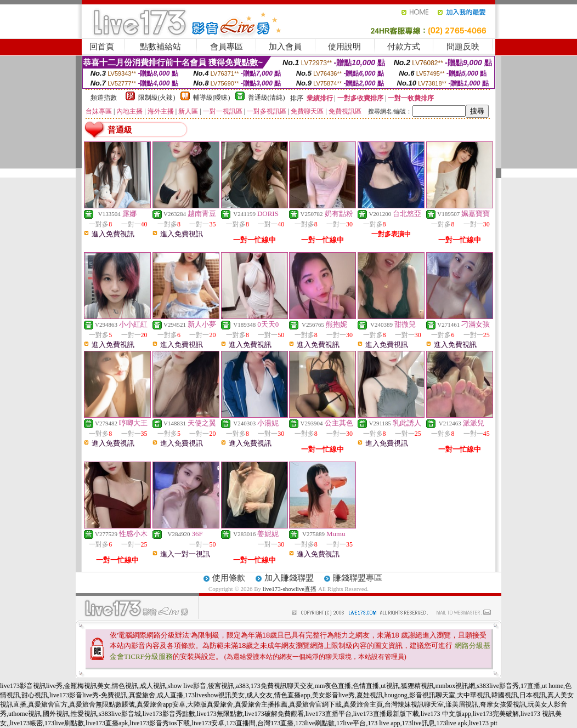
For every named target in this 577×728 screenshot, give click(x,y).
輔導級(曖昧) (212, 98)
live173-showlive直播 (290, 589)
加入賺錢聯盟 (289, 578)
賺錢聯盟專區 (358, 578)
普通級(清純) (267, 98)
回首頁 (102, 47)
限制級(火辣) (157, 98)
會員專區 (227, 47)
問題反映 (463, 47)
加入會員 (285, 47)
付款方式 (404, 47)
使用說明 (344, 47)
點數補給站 (160, 47)
